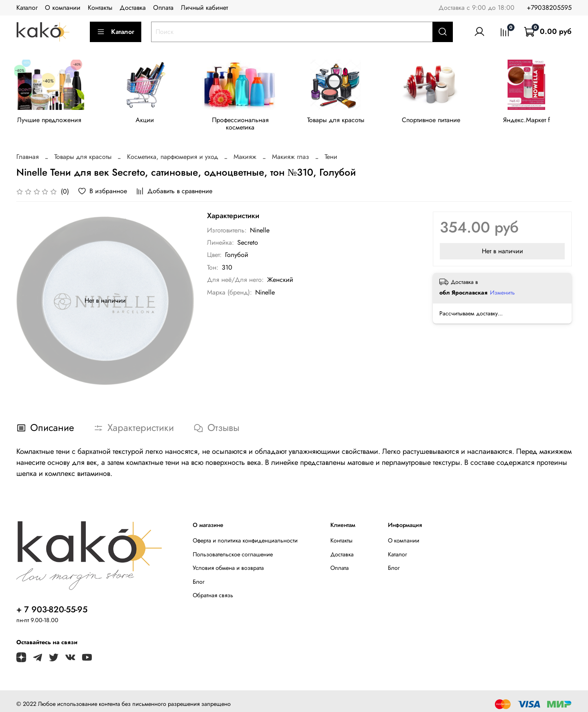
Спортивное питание (440, 121)
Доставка (133, 8)
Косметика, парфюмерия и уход (173, 151)
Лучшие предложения (50, 121)
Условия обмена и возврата (228, 562)
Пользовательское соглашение (233, 548)
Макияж (245, 151)
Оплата (163, 8)
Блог (199, 576)
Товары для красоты (343, 121)
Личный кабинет (204, 8)
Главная (28, 151)
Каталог (27, 8)
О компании (63, 8)
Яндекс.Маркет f (538, 121)
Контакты (100, 8)
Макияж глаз (291, 151)
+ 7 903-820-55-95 (52, 603)
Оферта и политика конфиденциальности (245, 534)
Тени (331, 151)
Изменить (502, 286)
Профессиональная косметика (245, 121)
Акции (148, 121)
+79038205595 (549, 8)
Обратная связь (213, 589)
